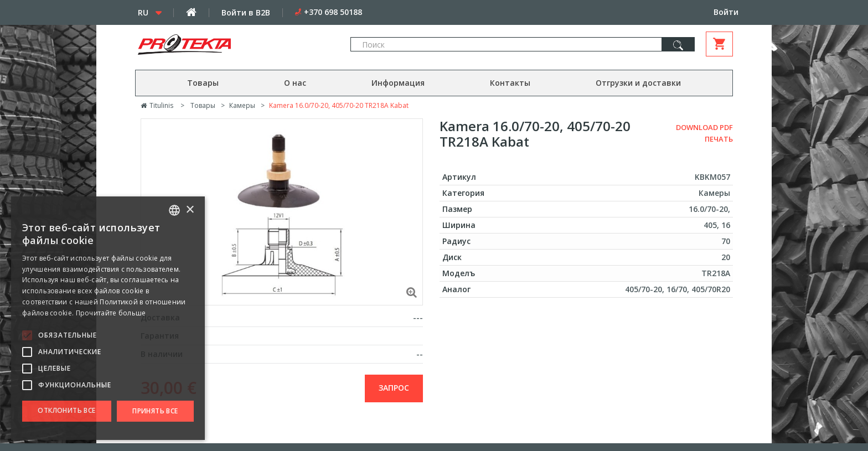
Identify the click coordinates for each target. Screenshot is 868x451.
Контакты (510, 83)
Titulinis (157, 105)
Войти (726, 12)
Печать (719, 139)
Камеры (242, 105)
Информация (398, 83)
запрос (394, 388)
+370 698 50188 (333, 12)
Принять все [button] (155, 411)
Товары (203, 83)
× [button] (190, 210)
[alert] (108, 318)
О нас (295, 83)
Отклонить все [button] (66, 410)
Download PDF (704, 127)
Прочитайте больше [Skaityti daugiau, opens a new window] (111, 313)
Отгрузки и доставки (638, 83)
